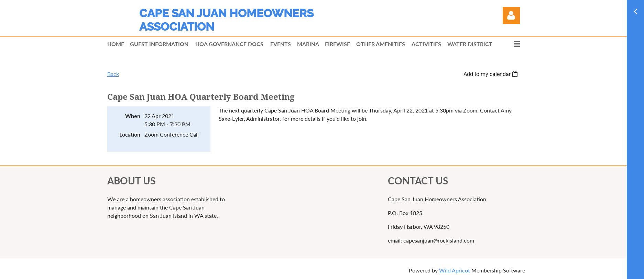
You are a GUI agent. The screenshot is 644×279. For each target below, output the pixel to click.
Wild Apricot (455, 270)
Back (113, 74)
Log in (511, 15)
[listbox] (492, 74)
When (133, 116)
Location (130, 134)
